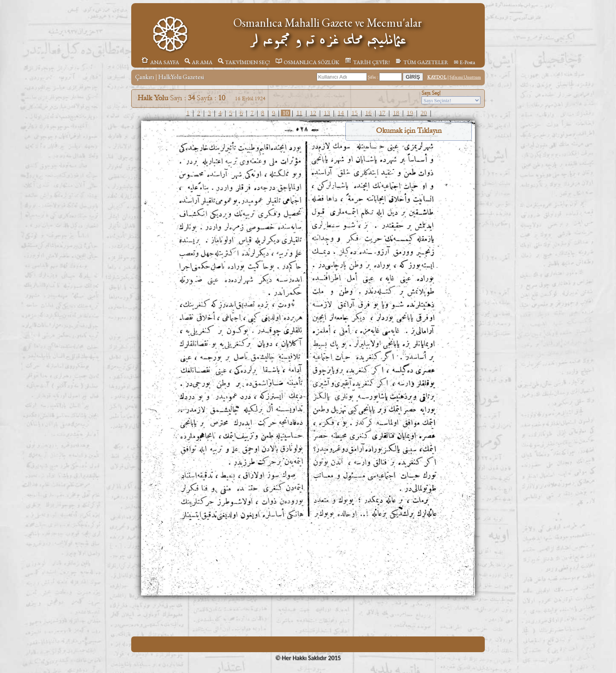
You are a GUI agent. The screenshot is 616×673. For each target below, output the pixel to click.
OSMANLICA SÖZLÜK (307, 62)
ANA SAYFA (160, 62)
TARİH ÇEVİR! (367, 62)
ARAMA (199, 62)
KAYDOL (437, 77)
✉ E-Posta (464, 62)
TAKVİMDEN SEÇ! (244, 62)
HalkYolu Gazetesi (181, 77)
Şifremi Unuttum (465, 77)
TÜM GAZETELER (422, 62)
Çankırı (145, 77)
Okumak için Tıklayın (409, 131)
